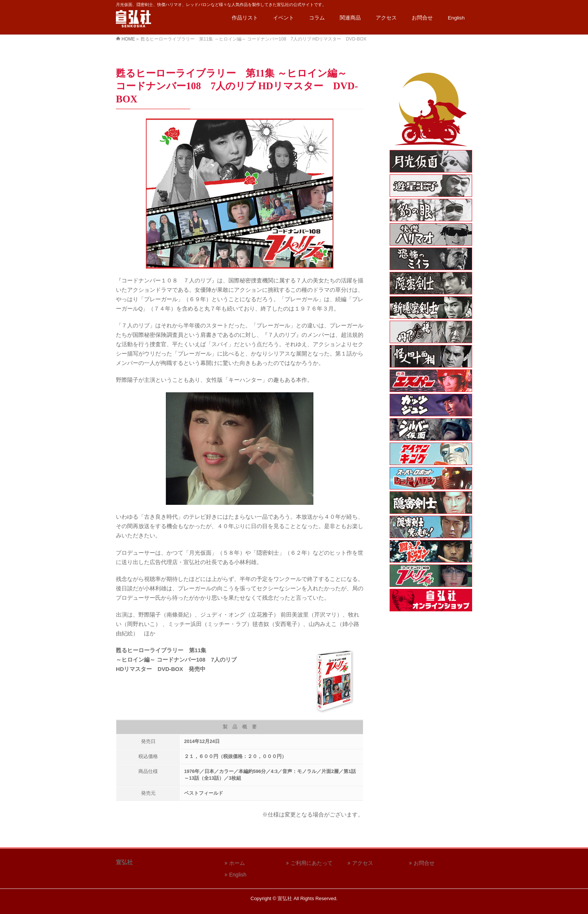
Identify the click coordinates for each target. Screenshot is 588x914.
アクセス (363, 863)
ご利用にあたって (312, 863)
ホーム (237, 863)
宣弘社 (285, 898)
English (238, 875)
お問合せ (424, 863)
